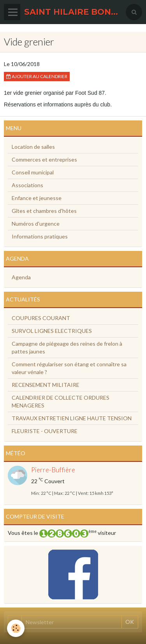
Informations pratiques (40, 236)
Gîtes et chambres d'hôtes (44, 211)
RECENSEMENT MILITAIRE (46, 385)
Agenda (21, 277)
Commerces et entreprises (44, 159)
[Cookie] (16, 628)
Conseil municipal (33, 172)
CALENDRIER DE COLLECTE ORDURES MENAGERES (61, 401)
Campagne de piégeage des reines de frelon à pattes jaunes (67, 347)
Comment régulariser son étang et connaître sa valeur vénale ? (69, 368)
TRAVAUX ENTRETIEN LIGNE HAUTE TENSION (72, 418)
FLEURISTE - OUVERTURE (45, 431)
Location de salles (33, 147)
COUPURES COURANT (41, 318)
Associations (27, 185)
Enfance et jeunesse (37, 198)
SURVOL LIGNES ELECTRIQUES (52, 331)
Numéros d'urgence (36, 224)
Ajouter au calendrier (37, 76)
